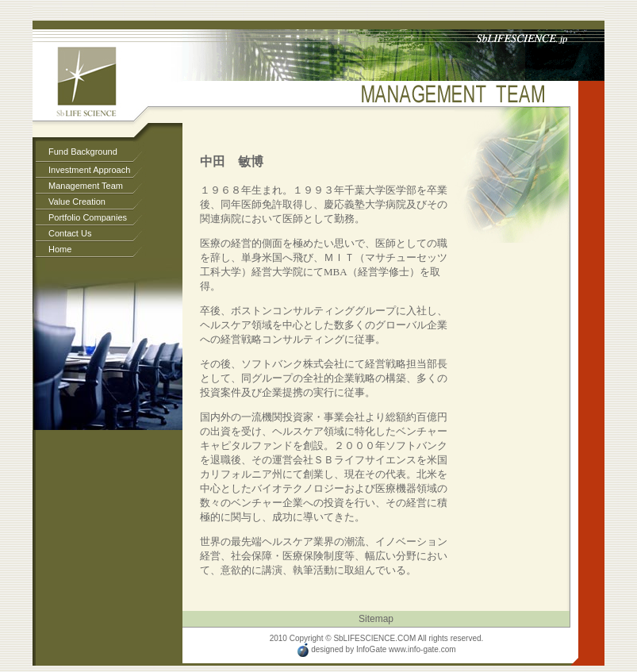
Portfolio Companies (88, 217)
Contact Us (70, 233)
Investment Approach (89, 170)
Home (60, 249)
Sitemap (376, 619)
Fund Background (83, 152)
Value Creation (77, 202)
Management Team (86, 186)
